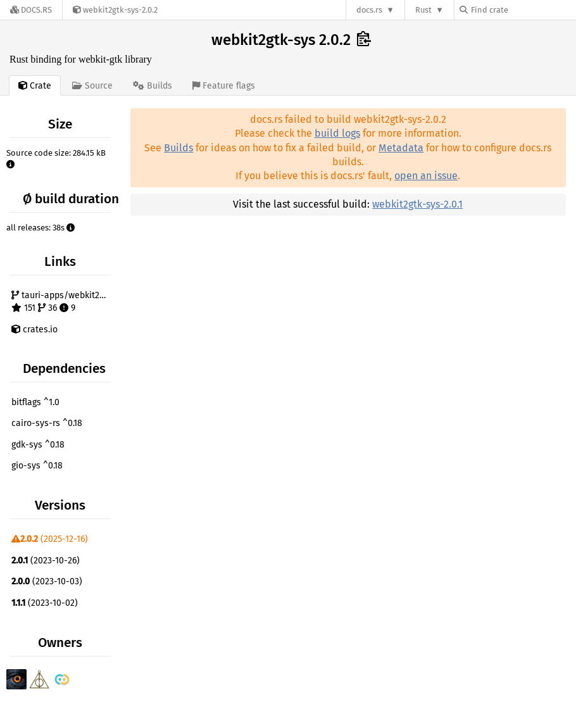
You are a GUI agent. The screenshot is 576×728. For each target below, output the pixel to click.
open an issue (426, 176)
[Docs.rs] (31, 10)
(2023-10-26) (46, 561)
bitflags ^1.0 (35, 402)
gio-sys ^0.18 (37, 466)
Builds (178, 148)
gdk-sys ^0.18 (38, 445)
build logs (337, 133)
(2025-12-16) (50, 539)
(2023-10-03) (47, 581)
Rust (423, 10)
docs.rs (369, 10)
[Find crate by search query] (523, 10)
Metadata (401, 148)
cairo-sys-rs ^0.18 (47, 423)
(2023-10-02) (45, 603)
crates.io (34, 329)
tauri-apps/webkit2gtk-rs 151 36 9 (63, 302)
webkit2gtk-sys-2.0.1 (417, 204)
